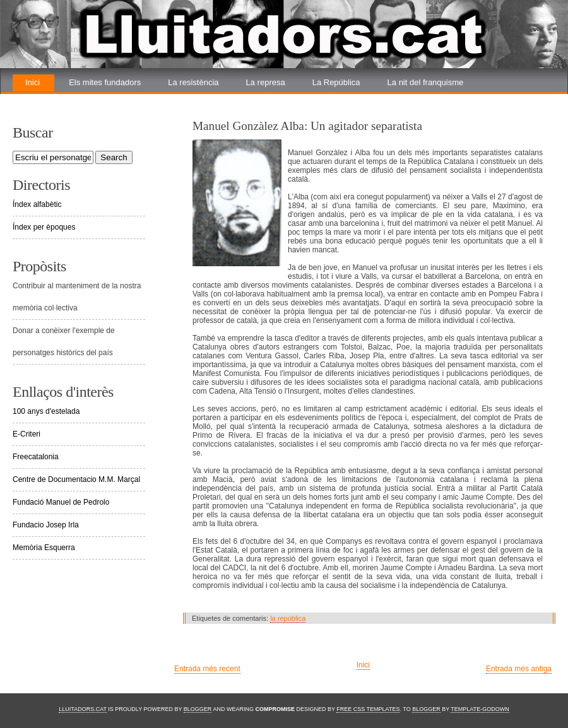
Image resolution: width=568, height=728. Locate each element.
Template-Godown (480, 709)
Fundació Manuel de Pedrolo (61, 502)
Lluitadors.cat (83, 709)
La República (336, 82)
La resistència (193, 82)
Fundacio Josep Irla (46, 525)
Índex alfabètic (37, 204)
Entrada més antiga (519, 669)
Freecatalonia (36, 457)
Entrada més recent (207, 669)
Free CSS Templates (368, 709)
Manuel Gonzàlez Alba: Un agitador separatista (307, 126)
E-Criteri (27, 434)
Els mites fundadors (105, 82)
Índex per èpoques (44, 227)
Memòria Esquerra (44, 548)
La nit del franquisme (426, 82)
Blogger (198, 709)
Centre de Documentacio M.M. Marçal (76, 479)
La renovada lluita (58, 99)
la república (288, 618)
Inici (33, 82)
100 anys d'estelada (46, 411)
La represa (266, 82)
